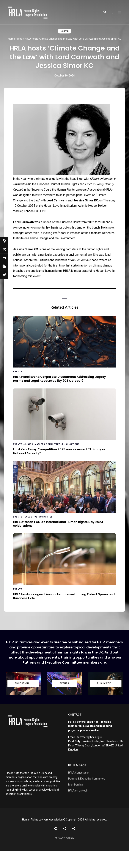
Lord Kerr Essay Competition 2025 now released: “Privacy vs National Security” (59, 451)
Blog (20, 39)
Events (65, 31)
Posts (55, 829)
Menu (120, 12)
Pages (74, 829)
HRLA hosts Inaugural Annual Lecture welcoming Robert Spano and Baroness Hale (64, 596)
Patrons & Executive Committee (87, 779)
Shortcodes (64, 829)
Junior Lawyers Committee (42, 444)
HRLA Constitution (79, 773)
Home (11, 39)
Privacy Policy (64, 838)
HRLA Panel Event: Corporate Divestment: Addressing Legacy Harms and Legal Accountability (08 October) (59, 379)
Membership (76, 785)
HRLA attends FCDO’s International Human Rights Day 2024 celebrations (58, 524)
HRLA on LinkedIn (78, 791)
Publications (71, 444)
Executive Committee (39, 517)
